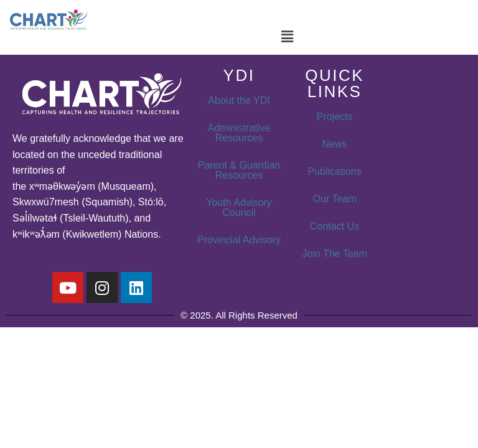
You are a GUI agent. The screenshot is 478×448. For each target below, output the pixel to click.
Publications (334, 171)
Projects (335, 117)
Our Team (335, 199)
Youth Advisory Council (239, 208)
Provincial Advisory (239, 240)
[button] (287, 37)
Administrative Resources (239, 133)
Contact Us (335, 226)
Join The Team (334, 254)
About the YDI (239, 100)
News (335, 144)
